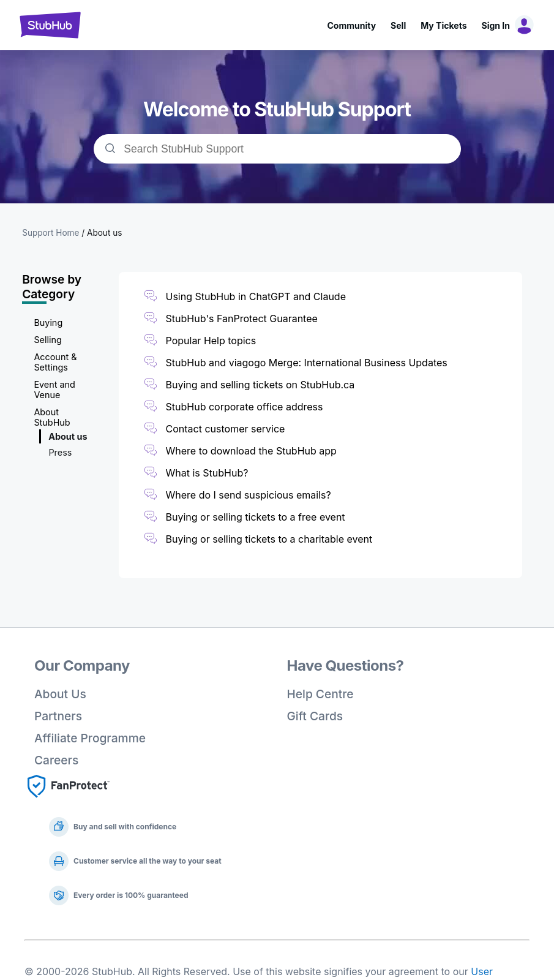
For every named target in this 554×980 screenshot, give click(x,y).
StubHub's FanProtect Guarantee (242, 318)
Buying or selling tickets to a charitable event (269, 539)
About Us (60, 694)
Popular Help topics (211, 341)
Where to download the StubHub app (251, 451)
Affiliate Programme (90, 738)
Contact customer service (226, 429)
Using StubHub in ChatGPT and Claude (256, 296)
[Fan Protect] (69, 801)
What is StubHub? (207, 473)
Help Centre (320, 694)
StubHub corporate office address (245, 407)
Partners (58, 716)
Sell (398, 25)
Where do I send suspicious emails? (249, 495)
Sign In (496, 25)
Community (351, 25)
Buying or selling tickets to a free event (256, 517)
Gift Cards (315, 716)
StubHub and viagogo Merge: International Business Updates (307, 363)
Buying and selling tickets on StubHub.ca (260, 385)
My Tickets (444, 25)
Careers (56, 760)
